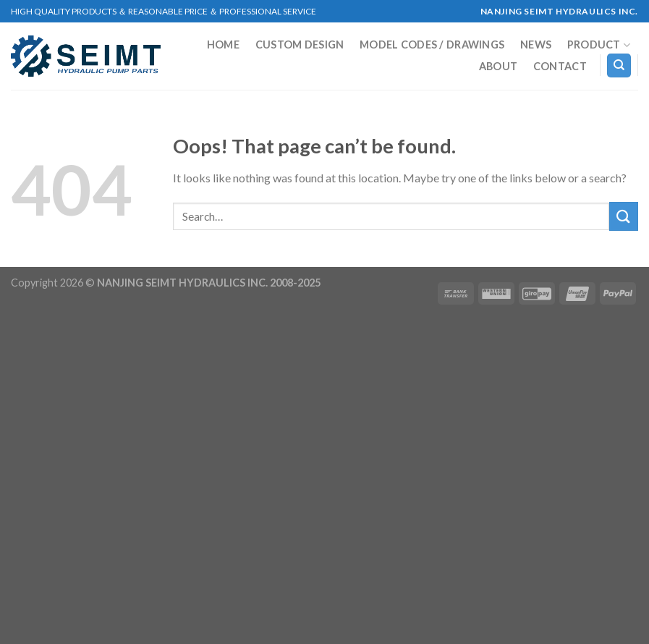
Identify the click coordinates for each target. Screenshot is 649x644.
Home (223, 45)
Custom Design (300, 45)
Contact (560, 67)
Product (599, 45)
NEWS (536, 45)
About (498, 67)
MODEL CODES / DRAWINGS (432, 45)
